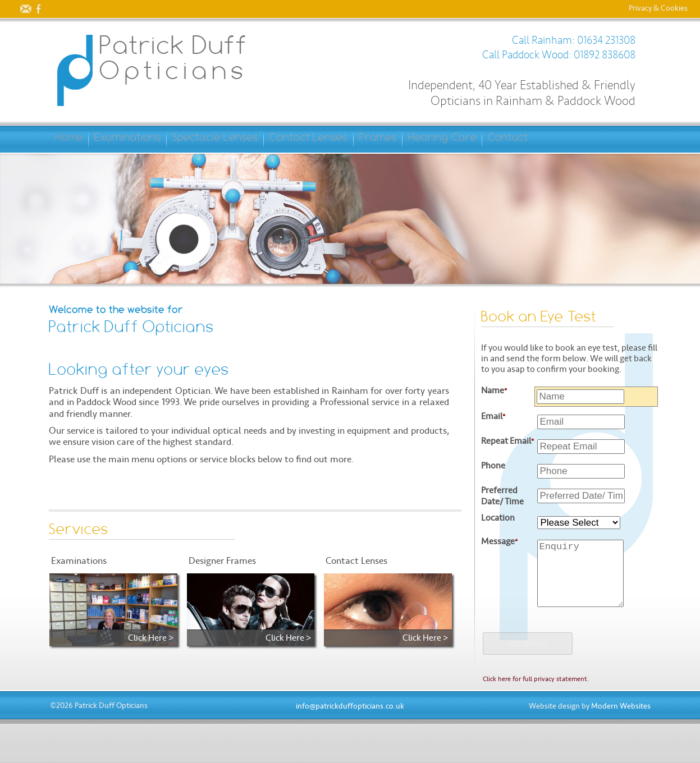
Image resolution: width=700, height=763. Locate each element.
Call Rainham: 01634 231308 (574, 40)
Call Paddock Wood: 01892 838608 (559, 55)
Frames (462, 139)
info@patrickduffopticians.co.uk (350, 746)
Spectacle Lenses (260, 139)
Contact (83, 166)
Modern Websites (621, 746)
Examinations (152, 139)
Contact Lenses (375, 139)
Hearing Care (544, 139)
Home (77, 139)
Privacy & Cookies (658, 9)
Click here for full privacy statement (535, 719)
